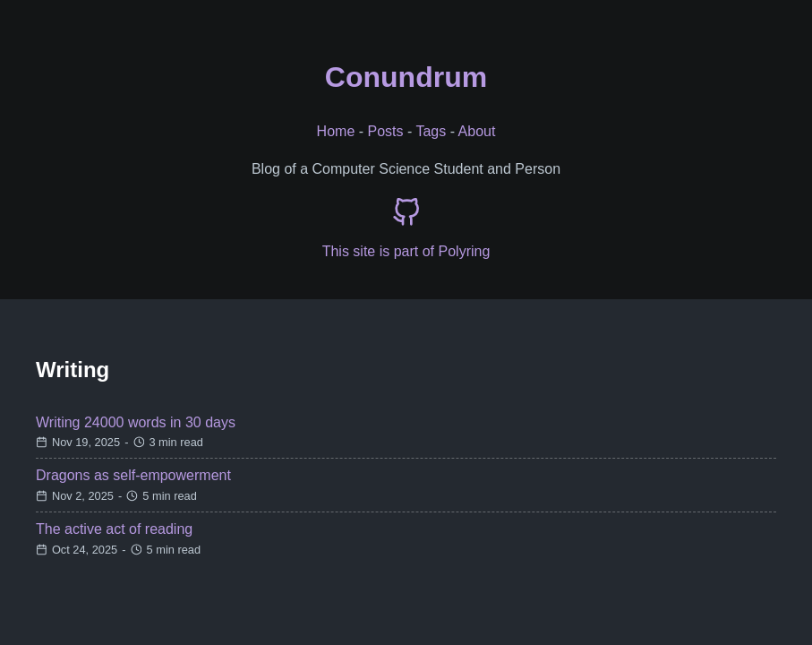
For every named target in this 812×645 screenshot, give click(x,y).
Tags (431, 131)
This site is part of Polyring (406, 251)
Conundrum (406, 77)
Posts (386, 131)
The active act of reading (114, 529)
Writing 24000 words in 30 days (136, 422)
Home (336, 131)
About (477, 131)
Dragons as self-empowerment (133, 475)
